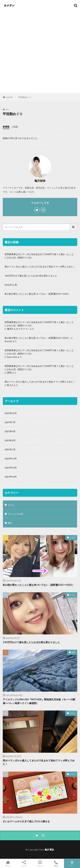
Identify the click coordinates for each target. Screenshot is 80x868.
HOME (9, 97)
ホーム (8, 863)
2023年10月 (11, 468)
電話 (56, 863)
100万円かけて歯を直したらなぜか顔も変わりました (31, 276)
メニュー (40, 863)
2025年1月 (10, 449)
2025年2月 (10, 440)
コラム (11, 505)
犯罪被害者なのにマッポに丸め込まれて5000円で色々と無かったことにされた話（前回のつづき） (39, 256)
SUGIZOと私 (11, 285)
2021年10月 (11, 477)
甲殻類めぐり (25, 97)
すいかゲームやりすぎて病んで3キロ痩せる (26, 821)
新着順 (6, 127)
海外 (10, 523)
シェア (24, 864)
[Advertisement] (40, 49)
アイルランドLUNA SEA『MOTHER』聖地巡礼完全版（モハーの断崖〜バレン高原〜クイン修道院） (39, 701)
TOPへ (72, 863)
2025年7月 (10, 422)
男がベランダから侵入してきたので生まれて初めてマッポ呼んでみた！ (40, 267)
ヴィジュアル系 (15, 514)
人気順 (15, 127)
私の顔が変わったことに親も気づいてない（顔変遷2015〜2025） (37, 294)
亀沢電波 (49, 850)
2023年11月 (11, 459)
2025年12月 (11, 413)
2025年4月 (10, 431)
